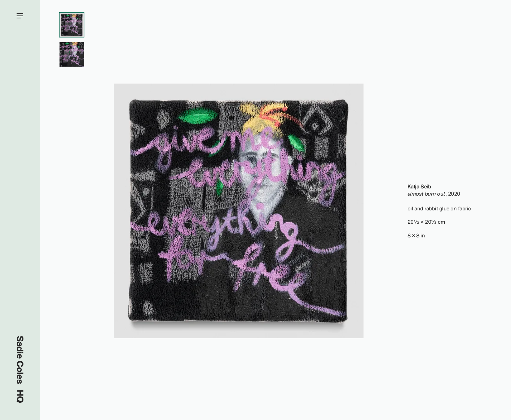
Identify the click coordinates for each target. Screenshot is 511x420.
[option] (239, 211)
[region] (239, 211)
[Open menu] (20, 210)
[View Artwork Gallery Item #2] (72, 54)
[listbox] (239, 211)
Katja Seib (419, 186)
